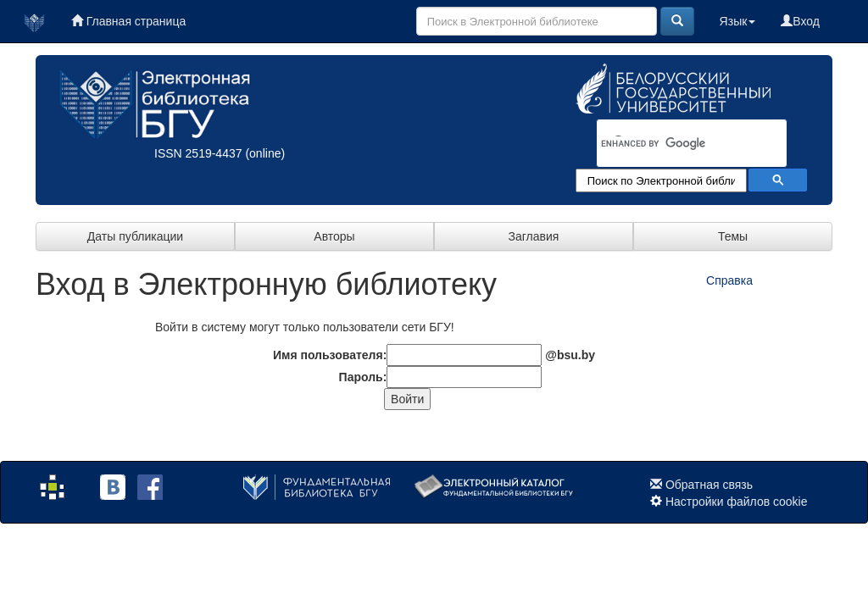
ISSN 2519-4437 (198, 153)
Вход (800, 21)
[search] (670, 144)
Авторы (334, 236)
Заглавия (534, 236)
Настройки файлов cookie (737, 502)
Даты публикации (135, 236)
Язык (738, 21)
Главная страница (128, 21)
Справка (729, 280)
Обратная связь (709, 485)
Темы (733, 236)
